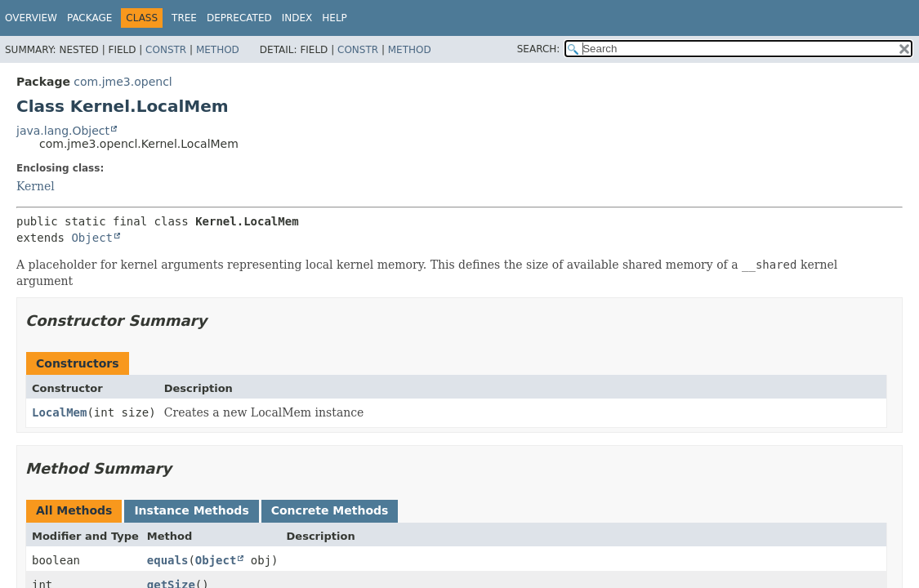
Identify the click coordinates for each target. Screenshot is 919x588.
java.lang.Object (63, 131)
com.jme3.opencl (123, 82)
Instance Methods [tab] (191, 510)
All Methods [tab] (74, 510)
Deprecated (239, 18)
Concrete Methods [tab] (330, 510)
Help (335, 18)
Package (89, 18)
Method (218, 50)
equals (168, 560)
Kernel (36, 186)
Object (92, 238)
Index (297, 18)
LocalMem (59, 412)
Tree (184, 18)
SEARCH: (539, 49)
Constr (166, 50)
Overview (31, 18)
